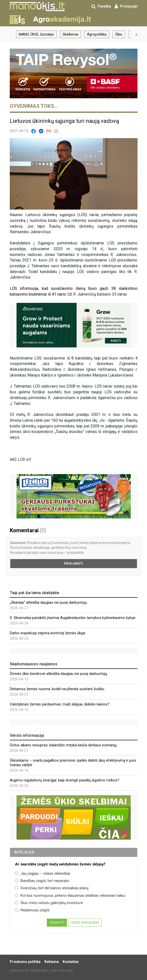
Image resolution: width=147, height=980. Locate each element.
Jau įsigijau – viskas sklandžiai (43, 873)
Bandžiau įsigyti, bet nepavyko (42, 881)
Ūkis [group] (119, 34)
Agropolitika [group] (97, 34)
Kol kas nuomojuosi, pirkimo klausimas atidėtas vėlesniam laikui (70, 896)
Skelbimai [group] (70, 34)
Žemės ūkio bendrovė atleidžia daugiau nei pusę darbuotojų (58, 674)
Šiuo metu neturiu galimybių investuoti (49, 903)
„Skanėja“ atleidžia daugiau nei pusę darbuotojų (48, 602)
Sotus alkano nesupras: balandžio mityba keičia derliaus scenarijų (63, 745)
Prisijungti (73, 564)
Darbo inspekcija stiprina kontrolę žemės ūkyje (48, 633)
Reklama (52, 962)
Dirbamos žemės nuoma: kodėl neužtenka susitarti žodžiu (57, 689)
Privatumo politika (25, 962)
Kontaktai (71, 962)
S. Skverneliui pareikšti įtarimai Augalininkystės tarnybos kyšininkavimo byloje (73, 618)
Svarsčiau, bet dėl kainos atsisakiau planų (52, 888)
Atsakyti (57, 923)
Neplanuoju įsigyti (32, 910)
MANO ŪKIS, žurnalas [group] (36, 34)
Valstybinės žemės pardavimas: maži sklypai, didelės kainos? (60, 704)
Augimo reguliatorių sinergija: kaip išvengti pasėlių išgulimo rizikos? (64, 780)
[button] (11, 34)
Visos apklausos (85, 923)
